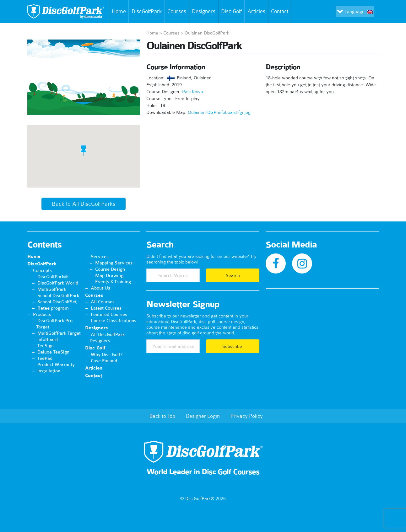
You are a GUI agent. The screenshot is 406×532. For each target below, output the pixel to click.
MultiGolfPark (52, 289)
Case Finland (104, 361)
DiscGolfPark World (58, 283)
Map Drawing (109, 275)
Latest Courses (106, 308)
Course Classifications (114, 321)
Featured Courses (109, 314)
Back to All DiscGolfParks (84, 204)
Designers (204, 11)
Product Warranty (56, 364)
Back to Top (162, 416)
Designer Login (203, 416)
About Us (100, 288)
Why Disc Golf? (107, 354)
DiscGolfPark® (53, 277)
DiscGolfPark (147, 11)
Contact (281, 12)
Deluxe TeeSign (53, 352)
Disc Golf (231, 11)
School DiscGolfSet (57, 302)
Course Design (110, 269)
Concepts (42, 270)
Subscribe (233, 346)
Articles (256, 11)
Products (42, 314)
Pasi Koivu (193, 92)
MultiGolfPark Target (59, 333)
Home (118, 12)
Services (100, 257)
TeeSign (46, 346)
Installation (49, 371)
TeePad (45, 358)
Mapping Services (114, 263)
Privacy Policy (247, 416)
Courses (177, 11)
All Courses (103, 302)
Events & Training (113, 282)
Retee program (53, 308)
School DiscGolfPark (58, 295)
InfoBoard (48, 339)
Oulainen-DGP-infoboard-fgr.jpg (219, 112)
